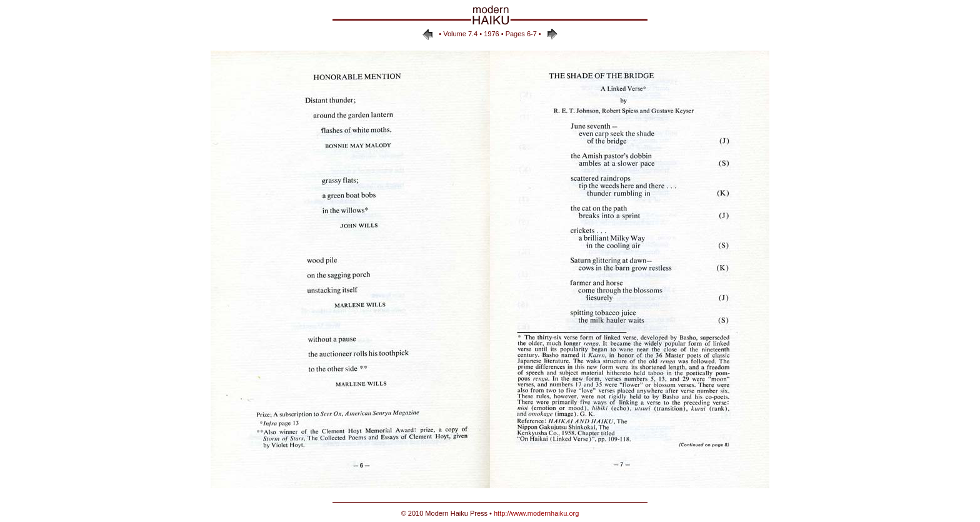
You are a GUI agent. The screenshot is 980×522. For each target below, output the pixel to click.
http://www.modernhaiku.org (536, 513)
